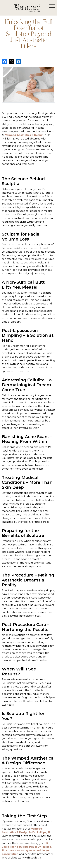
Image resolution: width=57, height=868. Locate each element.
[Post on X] (12, 62)
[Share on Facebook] (5, 62)
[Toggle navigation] (52, 6)
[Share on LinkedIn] (19, 62)
